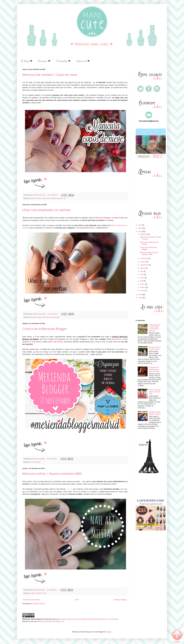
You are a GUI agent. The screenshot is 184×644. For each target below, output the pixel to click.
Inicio (77, 600)
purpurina (60, 198)
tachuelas (56, 317)
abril (142, 281)
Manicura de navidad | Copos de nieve (50, 75)
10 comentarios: (53, 195)
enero (143, 290)
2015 (140, 232)
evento (33, 462)
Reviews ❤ (44, 61)
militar (32, 593)
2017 (140, 225)
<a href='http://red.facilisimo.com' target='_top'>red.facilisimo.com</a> (151, 486)
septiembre (144, 265)
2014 (140, 295)
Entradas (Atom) (39, 604)
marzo (143, 284)
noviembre (144, 258)
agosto (143, 268)
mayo (142, 278)
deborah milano (35, 198)
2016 (140, 228)
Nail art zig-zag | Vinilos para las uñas (155, 392)
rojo (65, 198)
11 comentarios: (52, 590)
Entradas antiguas (120, 600)
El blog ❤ (27, 61)
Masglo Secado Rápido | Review (155, 413)
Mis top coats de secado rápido (155, 348)
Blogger (109, 632)
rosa (51, 317)
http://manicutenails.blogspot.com (52, 621)
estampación (46, 198)
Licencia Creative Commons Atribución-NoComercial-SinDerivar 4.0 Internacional (89, 619)
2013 (140, 298)
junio (142, 274)
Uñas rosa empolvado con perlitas (47, 210)
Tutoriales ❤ (63, 61)
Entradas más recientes (32, 600)
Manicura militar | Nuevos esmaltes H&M (52, 473)
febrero (143, 287)
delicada (33, 317)
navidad (53, 198)
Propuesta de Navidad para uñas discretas (154, 369)
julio (142, 271)
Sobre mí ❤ (83, 61)
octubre (143, 262)
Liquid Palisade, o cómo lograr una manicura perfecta (155, 328)
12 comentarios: (53, 314)
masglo (39, 317)
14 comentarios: (52, 459)
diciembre (144, 234)
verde (44, 593)
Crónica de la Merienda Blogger (45, 329)
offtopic (38, 462)
